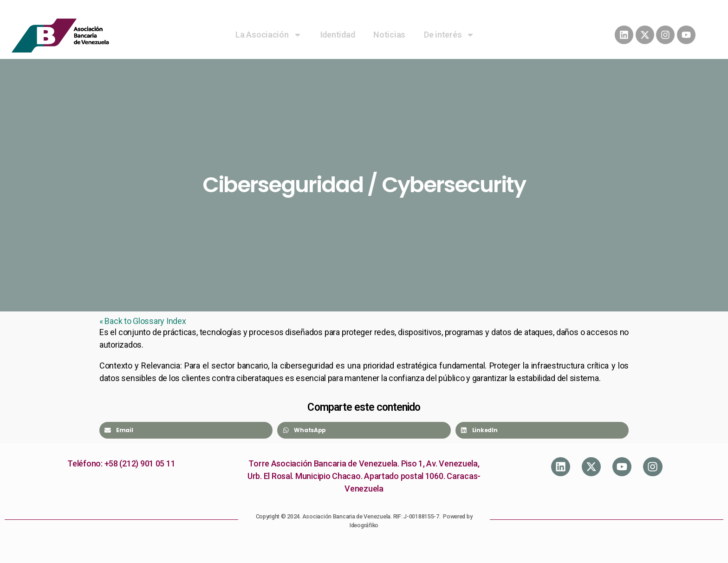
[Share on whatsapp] (364, 430)
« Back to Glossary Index (143, 321)
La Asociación (269, 35)
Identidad (338, 35)
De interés (449, 35)
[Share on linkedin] (542, 430)
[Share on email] (186, 430)
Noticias (389, 35)
